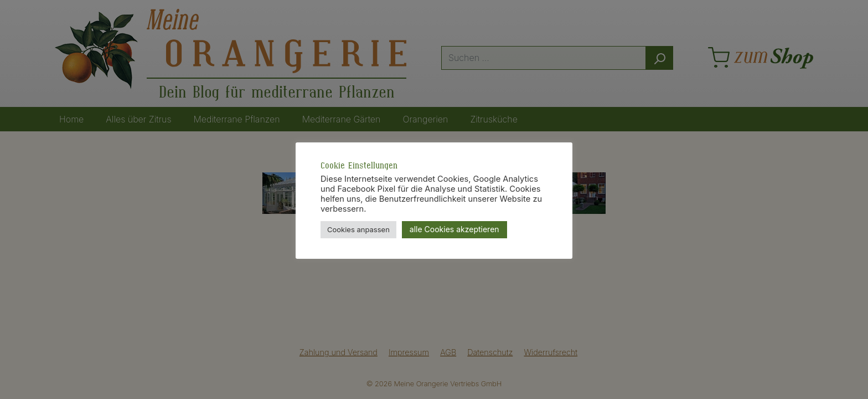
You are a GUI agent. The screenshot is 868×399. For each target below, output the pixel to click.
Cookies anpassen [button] (358, 229)
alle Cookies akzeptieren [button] (454, 229)
